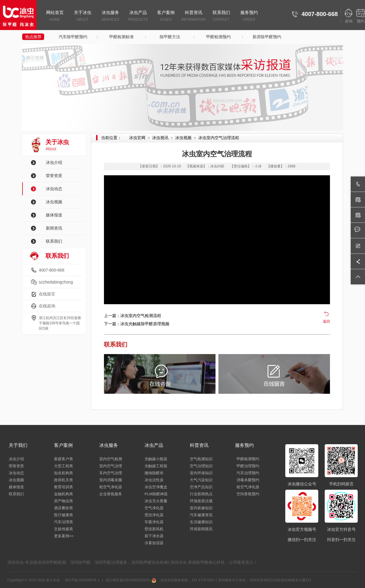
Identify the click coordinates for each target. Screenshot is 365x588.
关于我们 (18, 445)
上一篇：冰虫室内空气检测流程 (133, 316)
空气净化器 (154, 508)
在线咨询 (47, 306)
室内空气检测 (111, 459)
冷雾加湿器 (154, 543)
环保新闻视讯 (201, 529)
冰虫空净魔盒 (156, 487)
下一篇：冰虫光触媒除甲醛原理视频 (137, 324)
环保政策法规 (201, 501)
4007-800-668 (52, 270)
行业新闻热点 (201, 494)
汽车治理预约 (248, 473)
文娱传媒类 (64, 529)
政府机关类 (64, 480)
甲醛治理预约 (248, 466)
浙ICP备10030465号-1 (82, 580)
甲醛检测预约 (218, 37)
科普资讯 (193, 16)
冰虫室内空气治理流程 (219, 138)
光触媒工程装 (156, 466)
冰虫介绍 (54, 162)
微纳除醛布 (154, 473)
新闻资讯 (54, 228)
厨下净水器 (154, 536)
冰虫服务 (110, 16)
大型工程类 (64, 466)
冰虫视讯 (160, 138)
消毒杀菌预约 (248, 480)
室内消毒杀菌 (111, 480)
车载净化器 (154, 522)
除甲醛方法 (170, 37)
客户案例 (166, 16)
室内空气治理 (111, 466)
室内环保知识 (201, 473)
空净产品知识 (201, 487)
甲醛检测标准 (121, 37)
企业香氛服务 (111, 494)
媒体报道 (54, 215)
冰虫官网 (137, 138)
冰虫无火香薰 (156, 501)
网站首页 (55, 16)
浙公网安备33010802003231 (130, 580)
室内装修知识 (201, 508)
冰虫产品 (138, 16)
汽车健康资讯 (201, 515)
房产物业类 (64, 501)
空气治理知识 (201, 466)
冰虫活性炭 (154, 480)
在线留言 (47, 294)
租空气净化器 (111, 487)
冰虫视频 (54, 202)
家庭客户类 (64, 459)
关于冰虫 (82, 16)
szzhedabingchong (56, 282)
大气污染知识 (201, 480)
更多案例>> (64, 536)
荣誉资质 (54, 176)
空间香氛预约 (248, 494)
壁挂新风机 (154, 529)
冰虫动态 (54, 189)
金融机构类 (64, 494)
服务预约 (249, 16)
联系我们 (221, 16)
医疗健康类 (64, 515)
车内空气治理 (111, 473)
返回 (326, 321)
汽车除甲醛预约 (73, 37)
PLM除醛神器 (156, 494)
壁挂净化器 (154, 515)
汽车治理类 (64, 522)
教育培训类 (64, 487)
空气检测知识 (201, 459)
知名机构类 (64, 473)
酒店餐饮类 (64, 508)
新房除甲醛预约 (267, 37)
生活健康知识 (201, 522)
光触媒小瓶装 (156, 459)
